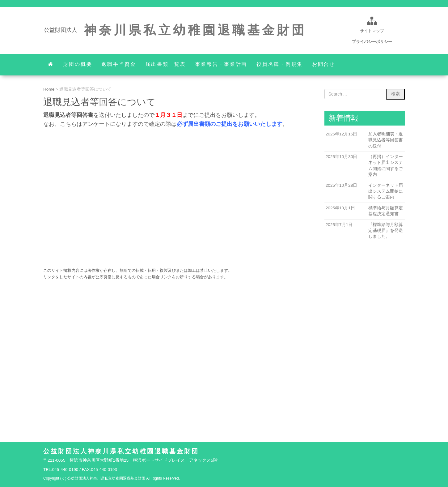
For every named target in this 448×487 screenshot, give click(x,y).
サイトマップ (372, 31)
